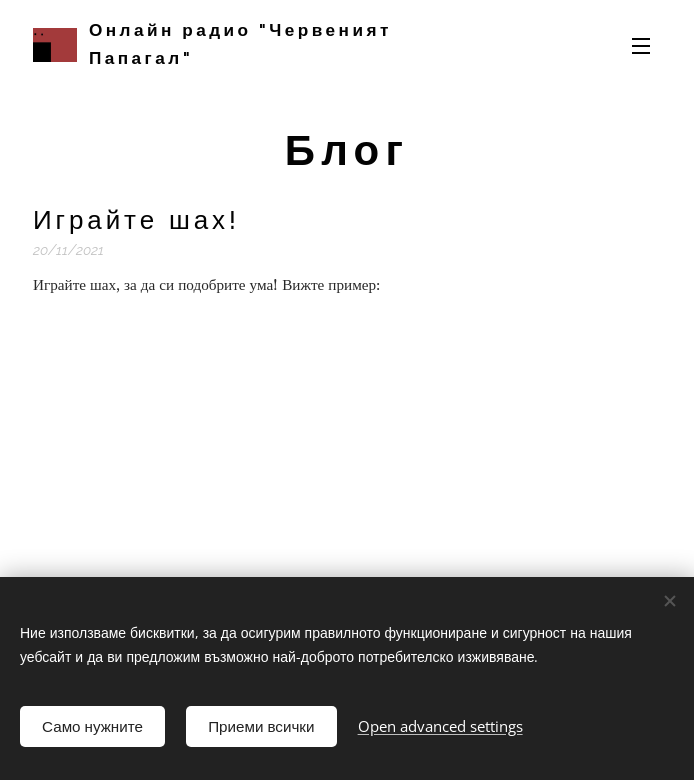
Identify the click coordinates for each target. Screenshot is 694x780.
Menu (641, 46)
